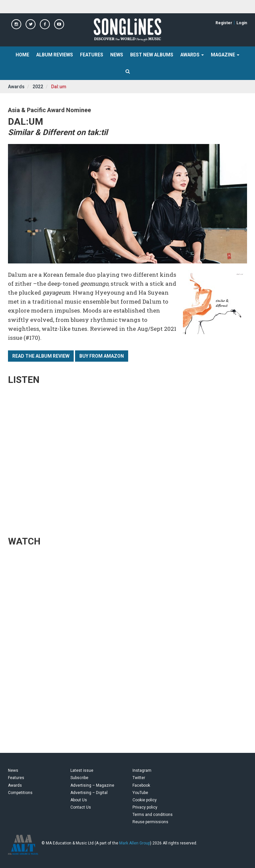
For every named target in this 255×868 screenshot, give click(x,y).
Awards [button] (192, 55)
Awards (16, 87)
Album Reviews (55, 55)
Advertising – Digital (89, 793)
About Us (79, 800)
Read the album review (41, 356)
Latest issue (82, 770)
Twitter (139, 778)
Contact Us (81, 807)
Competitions (20, 793)
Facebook (141, 785)
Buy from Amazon (102, 356)
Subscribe (79, 778)
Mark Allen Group (135, 843)
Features (92, 55)
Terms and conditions (153, 815)
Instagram (142, 770)
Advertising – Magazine (92, 785)
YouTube (140, 793)
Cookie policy (145, 800)
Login (242, 23)
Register (224, 23)
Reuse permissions (150, 822)
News (117, 55)
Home (22, 55)
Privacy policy (145, 807)
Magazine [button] (225, 55)
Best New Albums (152, 55)
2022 (38, 87)
